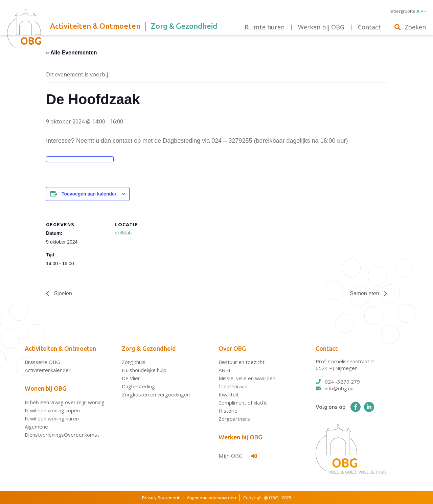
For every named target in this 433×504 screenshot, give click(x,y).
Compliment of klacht (243, 403)
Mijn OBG (238, 456)
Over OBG (232, 348)
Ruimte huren (265, 27)
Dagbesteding (138, 386)
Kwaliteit (229, 394)
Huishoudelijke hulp (144, 370)
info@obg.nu (335, 388)
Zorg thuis (134, 362)
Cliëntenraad (233, 386)
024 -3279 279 (338, 382)
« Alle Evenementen (72, 53)
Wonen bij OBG (45, 388)
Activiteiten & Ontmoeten (60, 348)
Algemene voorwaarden (211, 498)
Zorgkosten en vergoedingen (156, 394)
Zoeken (410, 27)
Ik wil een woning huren (52, 418)
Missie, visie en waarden (247, 378)
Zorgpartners (234, 419)
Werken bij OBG (240, 437)
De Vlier (131, 378)
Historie (228, 411)
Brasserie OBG (42, 362)
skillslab (123, 233)
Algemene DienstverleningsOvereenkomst (62, 431)
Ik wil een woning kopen (52, 410)
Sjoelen (62, 293)
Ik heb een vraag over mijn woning (65, 402)
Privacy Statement (161, 498)
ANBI (224, 370)
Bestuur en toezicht (242, 362)
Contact (327, 348)
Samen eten (365, 293)
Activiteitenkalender (48, 370)
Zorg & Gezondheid (149, 348)
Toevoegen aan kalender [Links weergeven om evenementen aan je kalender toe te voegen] (89, 194)
